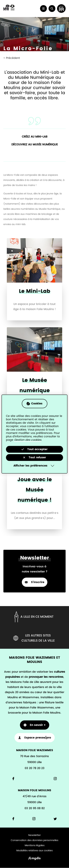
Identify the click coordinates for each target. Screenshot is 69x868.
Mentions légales (35, 845)
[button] (52, 9)
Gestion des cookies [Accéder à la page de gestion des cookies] (28, 440)
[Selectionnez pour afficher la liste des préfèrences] (34, 466)
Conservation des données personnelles (34, 840)
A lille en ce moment (33, 617)
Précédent (13, 58)
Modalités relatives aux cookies (34, 851)
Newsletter (34, 835)
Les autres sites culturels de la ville (34, 638)
